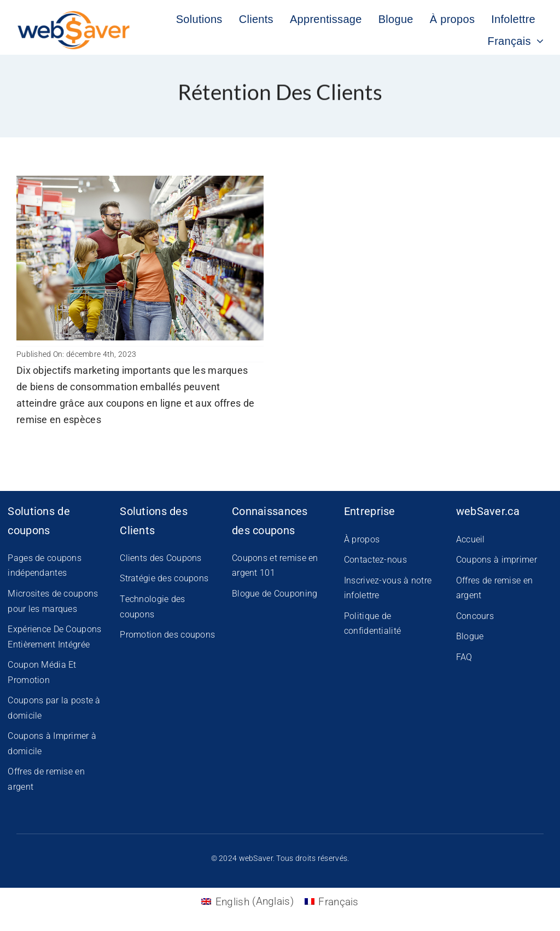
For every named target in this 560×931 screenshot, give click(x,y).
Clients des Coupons (161, 558)
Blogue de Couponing (275, 594)
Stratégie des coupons (164, 578)
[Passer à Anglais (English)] (247, 901)
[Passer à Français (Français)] (332, 901)
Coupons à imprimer (497, 560)
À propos (362, 539)
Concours (475, 616)
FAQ (464, 657)
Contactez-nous (375, 560)
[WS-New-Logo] (74, 16)
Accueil (471, 539)
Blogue (470, 636)
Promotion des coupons (167, 635)
